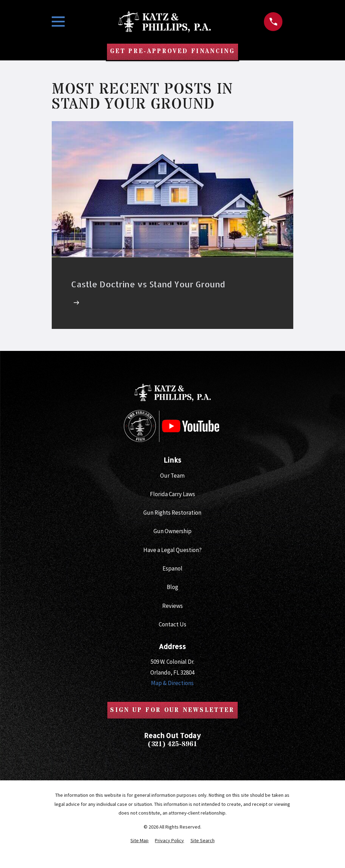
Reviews (172, 606)
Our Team (172, 476)
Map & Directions (172, 683)
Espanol (172, 569)
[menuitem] (139, 841)
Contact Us (172, 624)
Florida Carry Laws (172, 494)
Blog (172, 587)
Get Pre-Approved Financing (172, 52)
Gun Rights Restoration (172, 513)
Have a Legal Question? (172, 550)
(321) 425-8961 (172, 744)
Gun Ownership (172, 531)
